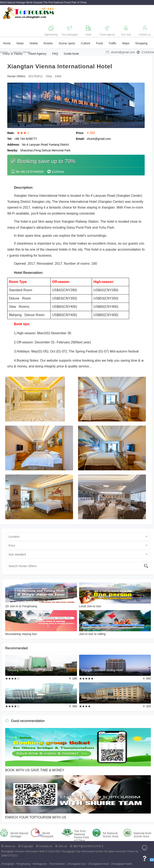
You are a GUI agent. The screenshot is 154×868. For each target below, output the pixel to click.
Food (99, 43)
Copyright (27, 846)
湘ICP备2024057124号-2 (88, 846)
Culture (86, 43)
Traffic (112, 43)
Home (7, 43)
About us (10, 846)
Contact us (46, 846)
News (20, 43)
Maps (126, 43)
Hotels (34, 43)
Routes (48, 43)
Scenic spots (67, 43)
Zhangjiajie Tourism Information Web (23, 851)
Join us (63, 846)
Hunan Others (22, 52)
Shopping (141, 43)
